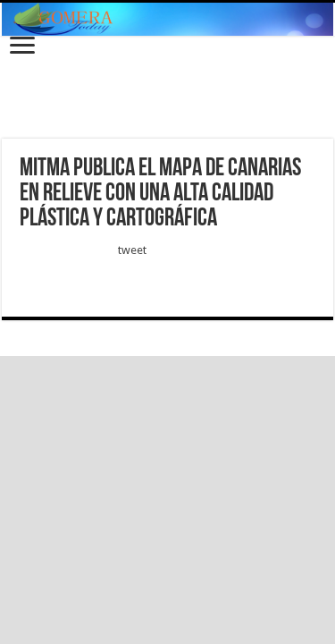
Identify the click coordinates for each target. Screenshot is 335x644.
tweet (132, 250)
